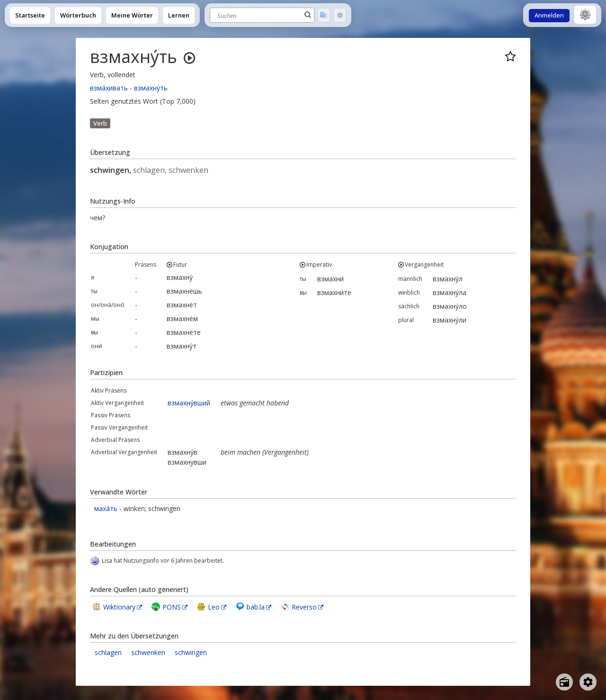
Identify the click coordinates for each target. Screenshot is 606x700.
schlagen (108, 652)
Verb (100, 123)
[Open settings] (588, 682)
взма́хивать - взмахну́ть (129, 88)
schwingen (191, 652)
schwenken (148, 652)
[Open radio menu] (564, 682)
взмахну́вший (189, 403)
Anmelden (549, 15)
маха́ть (106, 508)
